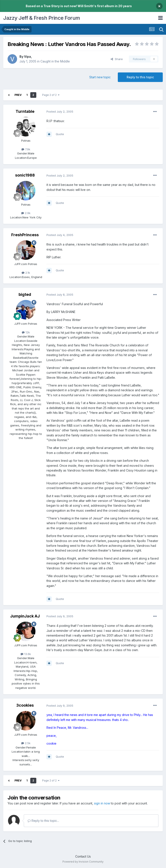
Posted (60, 111)
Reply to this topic (140, 77)
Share (117, 59)
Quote (60, 134)
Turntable (25, 111)
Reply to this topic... (43, 821)
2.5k (26, 743)
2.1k (26, 273)
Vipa (27, 57)
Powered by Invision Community (83, 862)
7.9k (26, 149)
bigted (25, 294)
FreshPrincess (25, 235)
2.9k (26, 213)
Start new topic (100, 77)
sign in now (102, 803)
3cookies (25, 705)
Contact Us (83, 856)
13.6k (26, 654)
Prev (18, 95)
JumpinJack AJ (25, 616)
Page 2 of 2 (51, 95)
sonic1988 (25, 175)
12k (26, 332)
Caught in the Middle (55, 61)
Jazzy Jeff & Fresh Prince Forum (42, 18)
